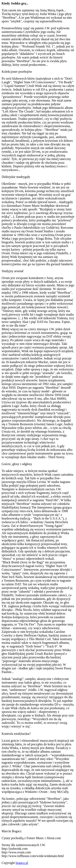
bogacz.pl (22, 863)
